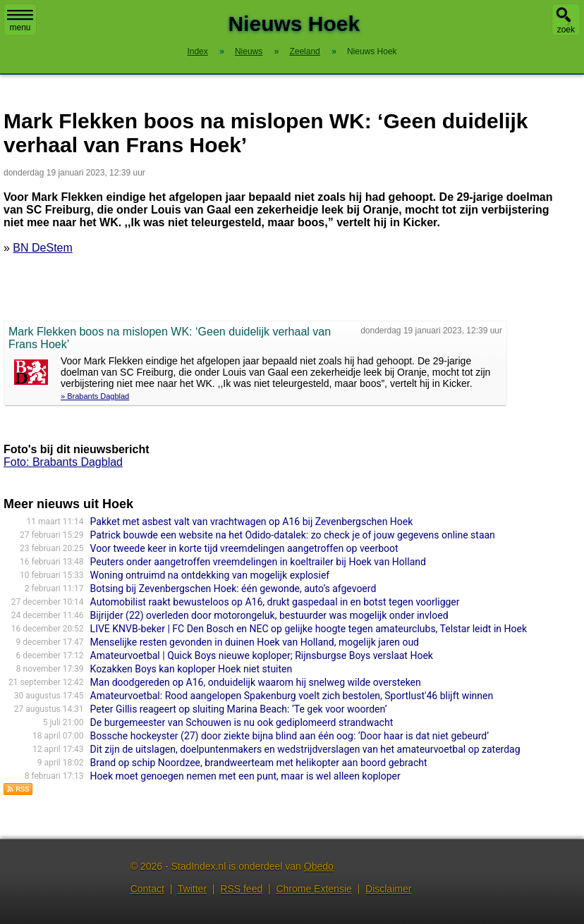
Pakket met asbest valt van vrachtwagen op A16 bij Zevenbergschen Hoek (252, 522)
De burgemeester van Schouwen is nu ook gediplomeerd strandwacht (242, 722)
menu (20, 21)
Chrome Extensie (314, 889)
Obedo (319, 866)
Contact (147, 889)
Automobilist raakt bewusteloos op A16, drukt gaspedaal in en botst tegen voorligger (275, 602)
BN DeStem (42, 248)
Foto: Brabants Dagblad (63, 462)
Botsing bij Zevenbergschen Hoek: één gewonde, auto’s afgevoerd (233, 589)
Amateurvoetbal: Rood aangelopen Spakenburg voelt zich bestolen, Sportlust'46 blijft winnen (292, 696)
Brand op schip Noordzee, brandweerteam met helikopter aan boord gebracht (259, 763)
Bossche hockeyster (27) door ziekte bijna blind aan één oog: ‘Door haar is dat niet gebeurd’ (290, 736)
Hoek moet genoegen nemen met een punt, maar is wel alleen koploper (245, 776)
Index (197, 51)
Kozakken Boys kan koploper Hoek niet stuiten (191, 669)
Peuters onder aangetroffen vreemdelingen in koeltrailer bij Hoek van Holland (258, 562)
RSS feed (241, 889)
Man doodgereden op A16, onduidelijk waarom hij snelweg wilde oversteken (256, 682)
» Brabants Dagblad (95, 396)
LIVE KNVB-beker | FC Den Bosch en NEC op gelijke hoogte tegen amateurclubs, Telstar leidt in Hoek (309, 629)
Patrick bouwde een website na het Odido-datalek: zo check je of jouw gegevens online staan (293, 535)
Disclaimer (388, 889)
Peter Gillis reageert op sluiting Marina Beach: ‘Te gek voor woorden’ (239, 709)
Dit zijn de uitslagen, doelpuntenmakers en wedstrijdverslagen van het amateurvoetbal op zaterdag (305, 749)
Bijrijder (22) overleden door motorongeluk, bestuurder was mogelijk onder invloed (269, 615)
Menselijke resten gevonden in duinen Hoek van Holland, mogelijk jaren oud (255, 642)
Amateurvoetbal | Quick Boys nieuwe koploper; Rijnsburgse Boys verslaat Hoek (262, 655)
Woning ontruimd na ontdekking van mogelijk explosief (210, 575)
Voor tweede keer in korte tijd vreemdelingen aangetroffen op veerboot (244, 548)
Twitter (192, 889)
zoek (566, 30)
